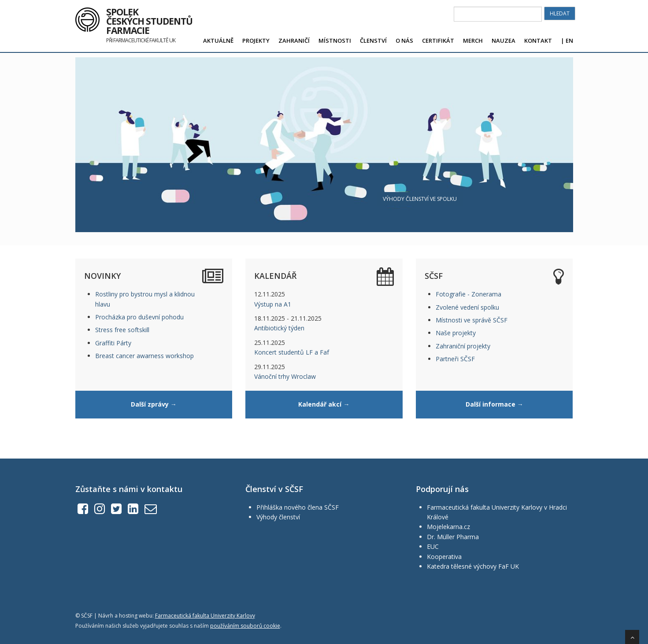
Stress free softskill (122, 330)
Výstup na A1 (273, 304)
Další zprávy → (154, 404)
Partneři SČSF (455, 359)
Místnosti (335, 41)
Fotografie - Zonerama (468, 294)
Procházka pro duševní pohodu (139, 317)
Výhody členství (278, 517)
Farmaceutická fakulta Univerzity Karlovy (205, 616)
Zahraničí (294, 41)
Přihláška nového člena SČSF (298, 507)
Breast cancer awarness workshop (144, 356)
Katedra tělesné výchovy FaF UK (473, 566)
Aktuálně (218, 41)
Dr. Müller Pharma (453, 537)
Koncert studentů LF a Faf (292, 352)
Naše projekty (456, 333)
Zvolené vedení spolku (467, 307)
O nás (404, 41)
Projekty (256, 41)
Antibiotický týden (279, 328)
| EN (567, 41)
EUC (433, 546)
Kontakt (538, 41)
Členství (373, 41)
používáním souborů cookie (245, 626)
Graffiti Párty (113, 343)
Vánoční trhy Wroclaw (285, 376)
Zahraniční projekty (463, 346)
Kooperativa (444, 557)
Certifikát (438, 41)
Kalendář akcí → (324, 404)
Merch (473, 41)
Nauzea (504, 41)
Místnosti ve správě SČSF (472, 320)
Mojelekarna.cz (448, 527)
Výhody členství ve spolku (420, 199)
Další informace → (494, 404)
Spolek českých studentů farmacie (149, 19)
